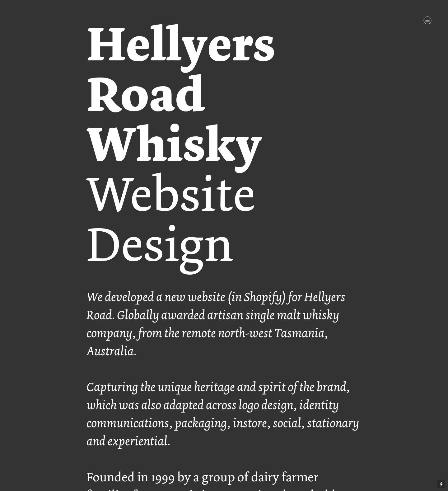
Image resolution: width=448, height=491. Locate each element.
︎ (427, 20)
